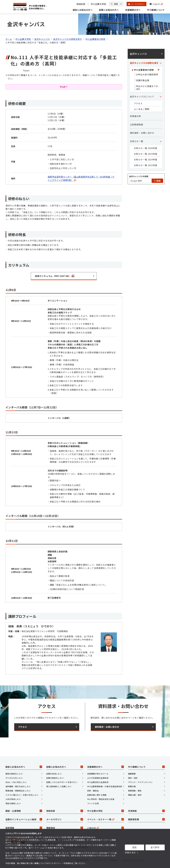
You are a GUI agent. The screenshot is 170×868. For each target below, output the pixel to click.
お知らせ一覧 (137, 141)
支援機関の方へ (133, 10)
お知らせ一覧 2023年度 (146, 165)
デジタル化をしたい (14, 778)
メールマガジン (65, 819)
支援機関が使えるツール (98, 774)
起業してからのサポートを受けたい (62, 782)
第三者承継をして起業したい (59, 786)
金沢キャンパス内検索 (139, 176)
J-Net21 (106, 828)
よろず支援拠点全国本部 (98, 778)
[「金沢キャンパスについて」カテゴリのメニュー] (161, 96)
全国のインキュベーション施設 (24, 819)
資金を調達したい (13, 803)
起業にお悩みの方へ (109, 10)
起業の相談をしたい (55, 778)
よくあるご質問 (142, 109)
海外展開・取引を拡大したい (18, 786)
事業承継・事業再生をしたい (18, 791)
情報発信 (65, 828)
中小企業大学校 (98, 4)
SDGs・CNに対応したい (16, 782)
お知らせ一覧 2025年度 (146, 154)
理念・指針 (133, 778)
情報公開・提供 (135, 795)
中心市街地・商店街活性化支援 (101, 799)
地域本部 (81, 4)
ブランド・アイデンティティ (140, 782)
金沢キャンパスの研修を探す (68, 39)
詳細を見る (130, 852)
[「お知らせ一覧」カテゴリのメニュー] (161, 141)
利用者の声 (135, 116)
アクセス (138, 103)
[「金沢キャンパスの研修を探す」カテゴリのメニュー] (161, 63)
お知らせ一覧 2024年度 (146, 159)
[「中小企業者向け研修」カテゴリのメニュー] (159, 70)
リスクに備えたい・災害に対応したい (22, 795)
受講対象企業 (143, 80)
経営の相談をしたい (14, 774)
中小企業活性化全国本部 (98, 782)
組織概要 (132, 774)
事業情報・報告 (135, 791)
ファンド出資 (93, 803)
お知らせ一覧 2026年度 (146, 148)
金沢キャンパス (42, 39)
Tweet (26, 70)
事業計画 (132, 786)
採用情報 (24, 828)
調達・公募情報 (24, 811)
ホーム (9, 39)
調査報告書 (146, 819)
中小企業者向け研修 (95, 39)
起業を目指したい (54, 774)
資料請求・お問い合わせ (142, 133)
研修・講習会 (93, 791)
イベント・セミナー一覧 (106, 819)
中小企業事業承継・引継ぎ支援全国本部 (105, 786)
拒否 (135, 847)
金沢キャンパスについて (142, 96)
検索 (157, 181)
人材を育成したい (13, 799)
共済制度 (146, 811)
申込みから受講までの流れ (147, 88)
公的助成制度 (137, 124)
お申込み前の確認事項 (147, 74)
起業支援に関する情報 (97, 795)
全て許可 (155, 847)
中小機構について (156, 10)
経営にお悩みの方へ (83, 10)
